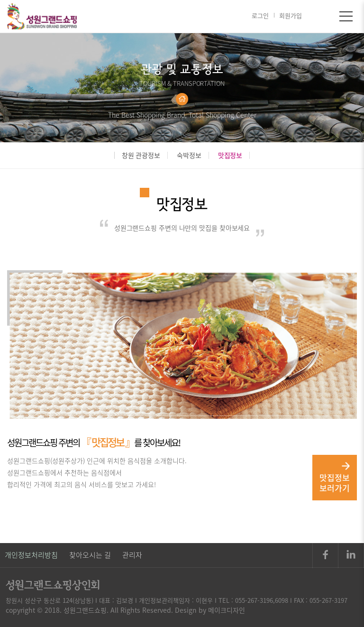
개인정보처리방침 (31, 555)
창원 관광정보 (141, 155)
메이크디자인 (227, 610)
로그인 (260, 15)
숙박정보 (189, 155)
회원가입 (291, 15)
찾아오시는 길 (90, 555)
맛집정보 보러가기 (335, 478)
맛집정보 (230, 155)
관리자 (132, 555)
